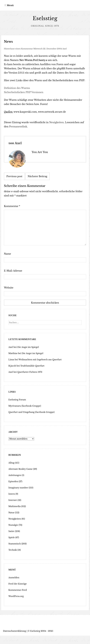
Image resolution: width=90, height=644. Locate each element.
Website (9, 288)
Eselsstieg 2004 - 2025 (42, 631)
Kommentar (12, 206)
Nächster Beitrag (38, 176)
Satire (11, 531)
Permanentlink (18, 127)
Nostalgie (13, 525)
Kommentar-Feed (18, 590)
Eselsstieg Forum (17, 400)
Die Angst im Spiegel (28, 347)
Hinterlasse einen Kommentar (18, 49)
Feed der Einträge (18, 584)
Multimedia (14, 506)
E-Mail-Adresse (13, 271)
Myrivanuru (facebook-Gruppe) (25, 406)
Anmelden (14, 578)
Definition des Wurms (17, 88)
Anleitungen (15, 475)
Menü (10, 5)
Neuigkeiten (57, 122)
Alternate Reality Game (20, 469)
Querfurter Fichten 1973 (30, 372)
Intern (12, 494)
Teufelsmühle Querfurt (32, 366)
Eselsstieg (45, 18)
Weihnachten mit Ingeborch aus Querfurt (40, 360)
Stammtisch (15, 544)
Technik (13, 550)
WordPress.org (16, 596)
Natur (11, 513)
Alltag (11, 463)
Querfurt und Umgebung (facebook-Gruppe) (31, 412)
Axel (65, 49)
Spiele (12, 537)
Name (7, 254)
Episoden (13, 481)
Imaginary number (18, 488)
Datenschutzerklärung (15, 631)
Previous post (14, 176)
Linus (11, 360)
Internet (13, 500)
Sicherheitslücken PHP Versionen (24, 92)
